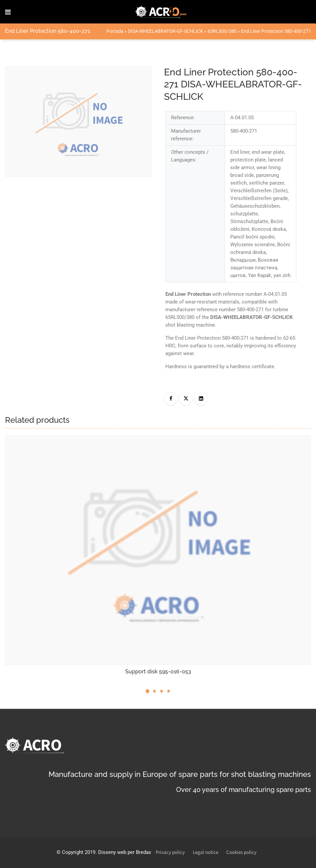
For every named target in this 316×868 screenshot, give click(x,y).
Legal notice (206, 852)
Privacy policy (170, 852)
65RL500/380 (222, 31)
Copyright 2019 (79, 852)
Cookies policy (241, 852)
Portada (115, 31)
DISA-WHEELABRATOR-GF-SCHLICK (166, 31)
